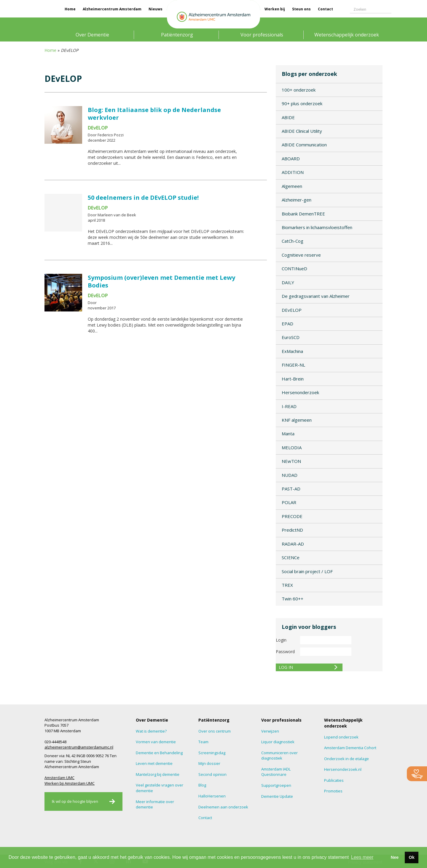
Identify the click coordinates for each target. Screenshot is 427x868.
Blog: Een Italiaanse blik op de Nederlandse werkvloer (154, 114)
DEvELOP (292, 310)
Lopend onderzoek (341, 737)
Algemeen (292, 186)
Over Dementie (92, 35)
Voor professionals (262, 35)
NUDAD (290, 475)
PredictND (292, 530)
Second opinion (212, 774)
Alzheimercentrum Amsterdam (112, 9)
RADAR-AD (293, 544)
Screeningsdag (212, 753)
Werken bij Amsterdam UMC (70, 783)
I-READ (289, 406)
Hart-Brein (293, 379)
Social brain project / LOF (307, 571)
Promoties (333, 791)
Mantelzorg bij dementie (158, 774)
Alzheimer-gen (297, 200)
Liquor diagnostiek (278, 742)
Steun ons (301, 9)
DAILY (288, 282)
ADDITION (293, 172)
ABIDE (288, 117)
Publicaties (334, 780)
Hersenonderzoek (300, 392)
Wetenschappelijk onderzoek (347, 35)
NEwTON (291, 461)
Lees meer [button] (362, 857)
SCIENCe (291, 557)
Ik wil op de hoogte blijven (75, 801)
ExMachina (292, 351)
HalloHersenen (212, 796)
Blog (202, 785)
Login (281, 640)
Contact (325, 9)
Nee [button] (395, 857)
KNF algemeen (297, 420)
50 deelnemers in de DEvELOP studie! (143, 198)
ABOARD (291, 159)
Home (70, 9)
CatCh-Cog (293, 241)
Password (285, 652)
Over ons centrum (215, 731)
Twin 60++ (293, 599)
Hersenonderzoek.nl (343, 769)
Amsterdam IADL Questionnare (276, 772)
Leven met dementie (154, 763)
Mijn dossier (209, 763)
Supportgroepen (276, 785)
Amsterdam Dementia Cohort (350, 748)
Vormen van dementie (156, 742)
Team (203, 742)
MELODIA (292, 447)
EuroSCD (291, 337)
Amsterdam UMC (59, 778)
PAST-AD (291, 489)
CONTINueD (294, 268)
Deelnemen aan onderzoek (223, 807)
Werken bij (275, 9)
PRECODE (292, 516)
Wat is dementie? (151, 731)
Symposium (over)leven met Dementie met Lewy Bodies (161, 281)
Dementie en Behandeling (159, 753)
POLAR (289, 502)
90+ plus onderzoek (302, 103)
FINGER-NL (293, 365)
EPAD (287, 324)
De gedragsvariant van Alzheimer (316, 296)
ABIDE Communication (304, 145)
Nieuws (156, 9)
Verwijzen (270, 731)
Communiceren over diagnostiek (279, 756)
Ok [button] (411, 857)
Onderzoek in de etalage (346, 759)
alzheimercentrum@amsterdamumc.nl (79, 747)
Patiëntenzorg (177, 35)
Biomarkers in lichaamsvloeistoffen (317, 227)
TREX (287, 585)
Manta (288, 434)
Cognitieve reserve (301, 255)
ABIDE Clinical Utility (302, 131)
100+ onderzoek (299, 90)
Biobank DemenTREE (303, 214)
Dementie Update (277, 796)
